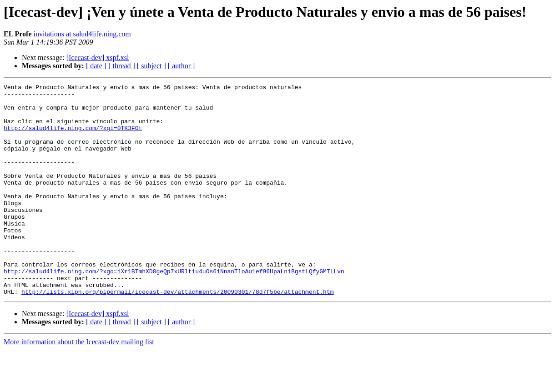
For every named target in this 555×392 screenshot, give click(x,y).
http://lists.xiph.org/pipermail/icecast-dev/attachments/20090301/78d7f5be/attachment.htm (177, 334)
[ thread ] (122, 66)
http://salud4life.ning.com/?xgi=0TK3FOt (73, 137)
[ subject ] (151, 66)
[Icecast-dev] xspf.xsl (98, 58)
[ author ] (182, 66)
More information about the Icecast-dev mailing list (79, 384)
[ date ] (96, 66)
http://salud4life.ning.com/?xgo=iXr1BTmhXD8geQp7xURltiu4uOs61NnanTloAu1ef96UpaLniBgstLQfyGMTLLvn (174, 309)
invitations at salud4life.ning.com (82, 34)
